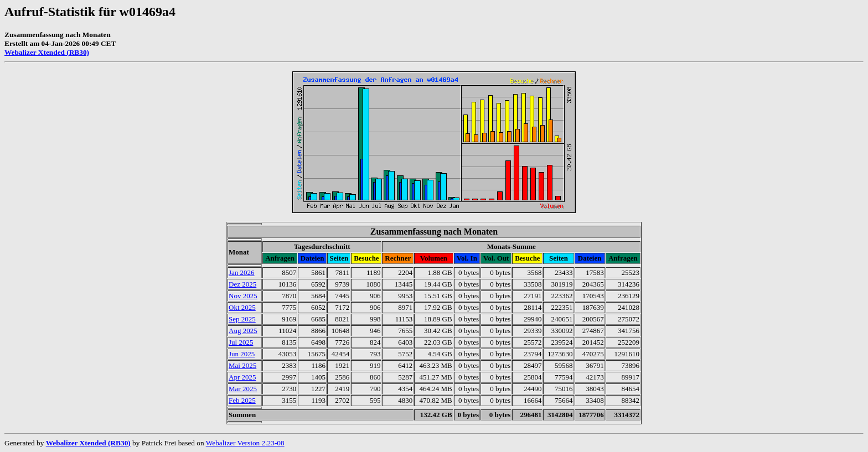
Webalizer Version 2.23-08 (245, 443)
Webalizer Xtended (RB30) (47, 52)
